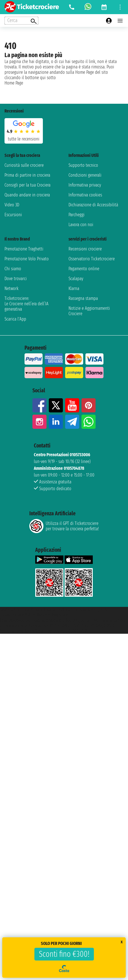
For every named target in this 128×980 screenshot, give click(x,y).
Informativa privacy (85, 185)
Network (12, 288)
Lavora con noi (81, 225)
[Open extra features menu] (21, 21)
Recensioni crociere (85, 249)
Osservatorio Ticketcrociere (92, 259)
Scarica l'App (15, 319)
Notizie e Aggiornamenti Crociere (89, 311)
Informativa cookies (85, 195)
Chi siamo (13, 269)
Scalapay (76, 279)
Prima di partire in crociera (27, 175)
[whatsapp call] (88, 7)
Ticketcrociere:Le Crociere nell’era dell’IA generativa (27, 304)
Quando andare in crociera (27, 195)
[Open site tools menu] (120, 7)
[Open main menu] (120, 21)
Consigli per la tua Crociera (27, 185)
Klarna (74, 288)
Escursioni (13, 215)
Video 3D (12, 205)
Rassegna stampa (83, 298)
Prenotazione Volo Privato (27, 259)
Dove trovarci (16, 279)
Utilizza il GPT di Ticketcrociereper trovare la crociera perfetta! (64, 526)
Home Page (14, 83)
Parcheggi (77, 215)
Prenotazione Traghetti (24, 249)
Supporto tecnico (83, 165)
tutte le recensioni (24, 139)
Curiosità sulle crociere (24, 165)
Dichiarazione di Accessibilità (93, 205)
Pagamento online (84, 269)
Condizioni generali (85, 175)
